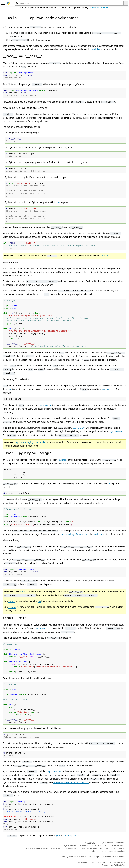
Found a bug (119, 862)
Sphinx (117, 865)
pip (10, 389)
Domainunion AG (99, 8)
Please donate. (119, 857)
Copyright (92, 843)
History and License (99, 851)
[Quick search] (69, 3)
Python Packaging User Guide (30, 442)
